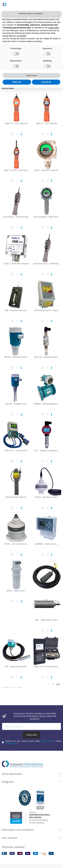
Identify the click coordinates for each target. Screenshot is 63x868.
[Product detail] (12, 134)
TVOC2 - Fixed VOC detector (16, 264)
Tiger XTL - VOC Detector (16, 123)
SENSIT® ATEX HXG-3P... (16, 497)
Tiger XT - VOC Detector (47, 123)
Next (59, 684)
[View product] (21, 134)
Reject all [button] (17, 82)
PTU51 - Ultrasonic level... (16, 544)
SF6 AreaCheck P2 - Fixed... (47, 310)
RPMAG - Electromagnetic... (47, 404)
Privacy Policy (47, 741)
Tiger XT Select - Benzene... (16, 170)
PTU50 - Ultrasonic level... (47, 497)
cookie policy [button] (53, 28)
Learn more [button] (31, 75)
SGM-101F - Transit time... (16, 450)
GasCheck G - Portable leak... (16, 217)
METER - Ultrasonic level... (16, 357)
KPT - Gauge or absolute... (47, 450)
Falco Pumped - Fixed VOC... (47, 217)
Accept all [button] (46, 82)
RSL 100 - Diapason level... (47, 357)
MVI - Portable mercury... (16, 310)
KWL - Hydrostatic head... (47, 620)
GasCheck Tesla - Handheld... (47, 264)
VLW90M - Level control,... (47, 544)
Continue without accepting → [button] (31, 13)
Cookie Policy (11, 743)
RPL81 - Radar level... (16, 591)
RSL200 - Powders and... (16, 404)
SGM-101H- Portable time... (47, 666)
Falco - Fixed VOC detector (47, 170)
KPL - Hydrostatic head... (16, 666)
